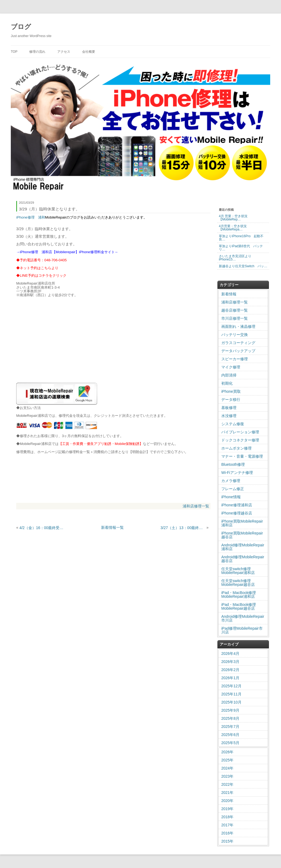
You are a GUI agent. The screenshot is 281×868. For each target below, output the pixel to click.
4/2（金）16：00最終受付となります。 (42, 528)
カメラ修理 (231, 481)
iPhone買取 (231, 391)
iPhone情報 (231, 497)
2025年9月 (230, 710)
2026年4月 (230, 654)
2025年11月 (231, 694)
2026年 (227, 752)
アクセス (64, 52)
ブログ (21, 27)
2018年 (227, 817)
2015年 (227, 841)
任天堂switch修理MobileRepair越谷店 (238, 583)
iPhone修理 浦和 (31, 217)
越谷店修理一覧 (235, 310)
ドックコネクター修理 (240, 440)
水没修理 (229, 416)
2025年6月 (230, 735)
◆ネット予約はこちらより (37, 268)
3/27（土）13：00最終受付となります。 (183, 528)
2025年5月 (230, 743)
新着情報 (229, 294)
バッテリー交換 (235, 335)
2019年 (227, 809)
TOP (14, 52)
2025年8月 (230, 718)
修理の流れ (37, 52)
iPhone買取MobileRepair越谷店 (242, 535)
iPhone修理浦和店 (237, 505)
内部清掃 (229, 375)
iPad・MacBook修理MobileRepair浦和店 (239, 595)
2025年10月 (231, 702)
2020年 (227, 801)
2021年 (227, 793)
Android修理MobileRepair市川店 (243, 618)
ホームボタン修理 (236, 448)
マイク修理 (231, 367)
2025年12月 (231, 686)
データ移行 (231, 400)
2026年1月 (230, 678)
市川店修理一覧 (235, 318)
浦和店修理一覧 (196, 506)
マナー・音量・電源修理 (242, 456)
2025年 (227, 760)
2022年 (227, 784)
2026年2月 (230, 670)
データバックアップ (238, 351)
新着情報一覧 (112, 527)
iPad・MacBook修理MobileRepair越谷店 (239, 606)
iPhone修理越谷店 (237, 513)
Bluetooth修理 (233, 464)
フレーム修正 (233, 489)
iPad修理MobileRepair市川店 (242, 630)
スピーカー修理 (235, 359)
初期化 (227, 383)
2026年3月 (230, 662)
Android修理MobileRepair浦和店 (243, 547)
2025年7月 (230, 727)
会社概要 (89, 52)
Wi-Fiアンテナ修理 (237, 473)
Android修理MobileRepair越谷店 (243, 559)
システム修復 (233, 424)
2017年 (227, 825)
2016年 (227, 833)
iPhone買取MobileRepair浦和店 (242, 523)
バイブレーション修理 (240, 432)
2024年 (227, 768)
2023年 (227, 776)
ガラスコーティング (238, 343)
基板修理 (229, 408)
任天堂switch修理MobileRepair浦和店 (238, 571)
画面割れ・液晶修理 (238, 326)
